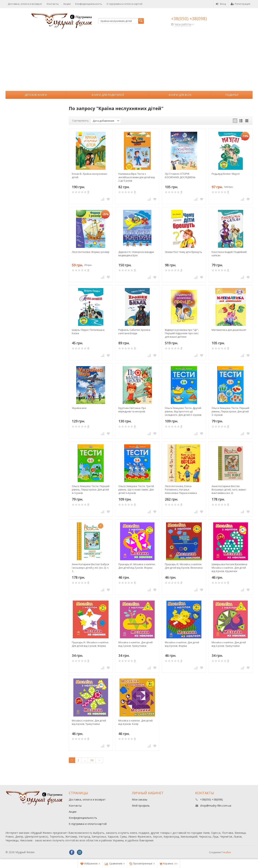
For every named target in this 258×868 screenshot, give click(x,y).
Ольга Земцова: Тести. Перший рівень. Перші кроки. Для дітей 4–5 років (91, 490)
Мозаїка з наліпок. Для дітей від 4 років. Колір (135, 722)
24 (92, 760)
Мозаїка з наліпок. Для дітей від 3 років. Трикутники (229, 644)
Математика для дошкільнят (229, 330)
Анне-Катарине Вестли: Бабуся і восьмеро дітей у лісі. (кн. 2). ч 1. (90, 568)
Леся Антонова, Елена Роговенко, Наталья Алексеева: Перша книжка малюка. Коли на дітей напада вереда (183, 490)
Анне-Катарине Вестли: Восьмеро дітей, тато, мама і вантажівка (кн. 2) (229, 490)
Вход (221, 4)
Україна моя (79, 408)
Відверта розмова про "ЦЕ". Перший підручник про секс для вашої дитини (182, 333)
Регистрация (240, 4)
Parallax (226, 852)
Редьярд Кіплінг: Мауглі (226, 174)
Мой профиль (141, 806)
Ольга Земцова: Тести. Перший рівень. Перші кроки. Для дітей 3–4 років (230, 411)
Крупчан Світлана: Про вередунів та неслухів (132, 410)
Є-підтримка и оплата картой (124, 4)
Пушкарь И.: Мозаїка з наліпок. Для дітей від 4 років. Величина (184, 566)
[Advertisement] (129, 62)
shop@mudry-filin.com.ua (216, 806)
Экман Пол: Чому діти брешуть (184, 252)
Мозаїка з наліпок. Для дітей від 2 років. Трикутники (135, 644)
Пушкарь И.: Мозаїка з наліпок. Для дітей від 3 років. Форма (137, 566)
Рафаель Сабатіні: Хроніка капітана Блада (134, 332)
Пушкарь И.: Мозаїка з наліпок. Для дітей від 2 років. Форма (90, 644)
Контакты (53, 4)
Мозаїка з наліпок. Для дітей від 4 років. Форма (182, 644)
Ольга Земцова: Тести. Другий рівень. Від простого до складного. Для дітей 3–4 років (183, 411)
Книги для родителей (108, 95)
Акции (67, 4)
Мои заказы (140, 799)
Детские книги (36, 95)
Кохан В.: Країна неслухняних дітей (89, 175)
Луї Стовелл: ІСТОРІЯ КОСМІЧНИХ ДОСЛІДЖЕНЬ (180, 175)
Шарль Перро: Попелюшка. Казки (88, 332)
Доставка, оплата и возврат (25, 4)
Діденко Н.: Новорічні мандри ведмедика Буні (136, 254)
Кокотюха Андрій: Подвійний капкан (229, 254)
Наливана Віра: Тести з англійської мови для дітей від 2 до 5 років (137, 177)
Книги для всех (180, 95)
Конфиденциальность (89, 4)
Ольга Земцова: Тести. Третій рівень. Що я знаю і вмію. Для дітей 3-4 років (136, 490)
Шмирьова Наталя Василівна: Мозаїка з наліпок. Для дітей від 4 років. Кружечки (230, 568)
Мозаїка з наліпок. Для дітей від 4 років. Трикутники (89, 722)
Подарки (232, 95)
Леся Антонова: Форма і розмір (91, 252)
